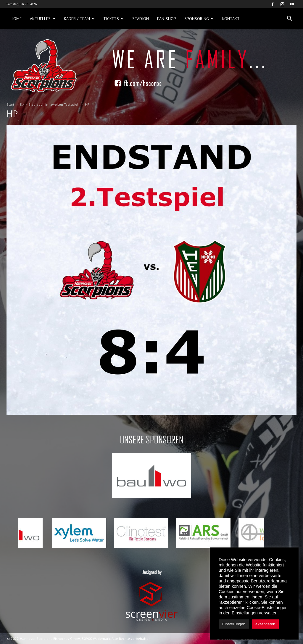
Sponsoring (199, 19)
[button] (289, 19)
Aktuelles (43, 19)
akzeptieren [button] (265, 624)
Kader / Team (79, 19)
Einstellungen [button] (234, 624)
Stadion (141, 19)
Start (10, 104)
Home (16, 19)
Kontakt (231, 19)
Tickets (113, 19)
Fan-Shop (167, 19)
